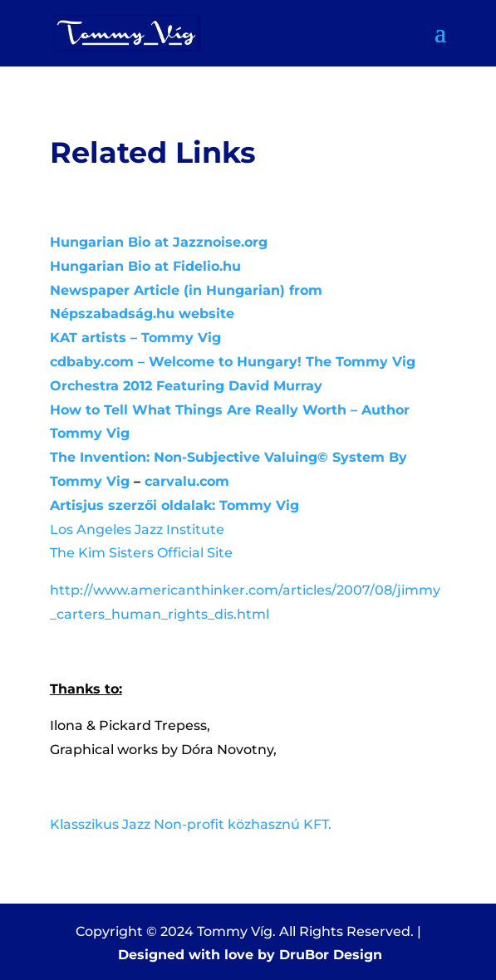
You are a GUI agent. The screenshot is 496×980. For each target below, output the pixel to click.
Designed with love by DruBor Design (250, 955)
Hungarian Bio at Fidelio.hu (145, 266)
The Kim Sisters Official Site (141, 553)
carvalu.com (187, 481)
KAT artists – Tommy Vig (135, 338)
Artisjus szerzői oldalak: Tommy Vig (174, 505)
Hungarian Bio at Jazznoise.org (159, 242)
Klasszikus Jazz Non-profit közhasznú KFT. (191, 824)
